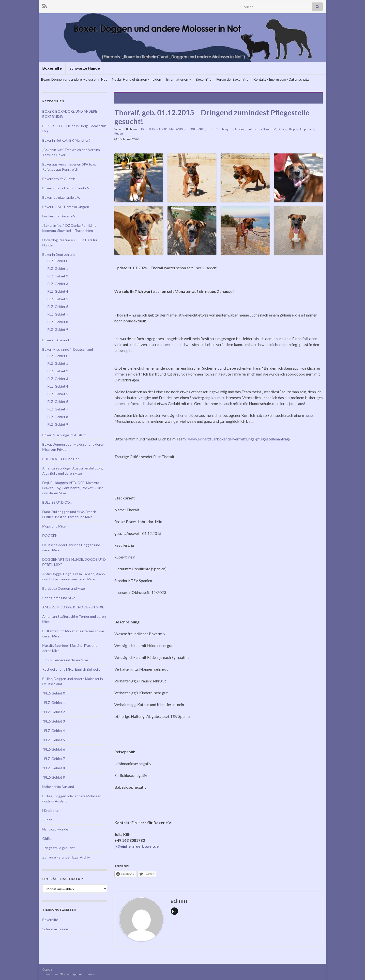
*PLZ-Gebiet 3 (54, 721)
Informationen (178, 79)
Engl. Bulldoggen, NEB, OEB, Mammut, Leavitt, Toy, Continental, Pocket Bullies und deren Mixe (73, 488)
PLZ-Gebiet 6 (58, 307)
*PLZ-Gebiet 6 (54, 749)
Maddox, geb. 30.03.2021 (295, 98)
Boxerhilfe (52, 68)
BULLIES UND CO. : (57, 502)
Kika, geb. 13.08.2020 (139, 98)
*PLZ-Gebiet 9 (54, 777)
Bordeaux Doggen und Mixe (64, 588)
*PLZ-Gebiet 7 (54, 759)
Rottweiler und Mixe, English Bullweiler (72, 669)
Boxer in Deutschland (59, 254)
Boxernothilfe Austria (59, 179)
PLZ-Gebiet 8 (58, 322)
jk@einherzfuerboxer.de (137, 846)
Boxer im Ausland (56, 340)
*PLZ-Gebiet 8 (54, 768)
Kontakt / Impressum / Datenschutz (281, 79)
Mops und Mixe (54, 526)
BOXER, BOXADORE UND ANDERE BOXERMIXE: (173, 129)
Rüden (119, 133)
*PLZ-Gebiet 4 (54, 731)
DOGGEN (50, 535)
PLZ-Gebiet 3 (58, 284)
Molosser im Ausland (58, 787)
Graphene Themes (82, 974)
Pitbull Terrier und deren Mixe (65, 660)
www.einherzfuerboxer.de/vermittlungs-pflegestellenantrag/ (239, 439)
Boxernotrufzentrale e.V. (61, 197)
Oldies (282, 129)
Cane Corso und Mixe (59, 598)
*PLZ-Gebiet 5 (54, 740)
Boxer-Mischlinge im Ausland (226, 129)
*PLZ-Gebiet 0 (54, 693)
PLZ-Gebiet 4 (58, 291)
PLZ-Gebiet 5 (58, 299)
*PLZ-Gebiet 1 (54, 702)
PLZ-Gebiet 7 (58, 314)
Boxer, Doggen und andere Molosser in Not (74, 79)
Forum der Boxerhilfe (232, 79)
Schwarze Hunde (85, 68)
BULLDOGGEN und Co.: (61, 459)
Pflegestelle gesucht (301, 129)
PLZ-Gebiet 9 (58, 329)
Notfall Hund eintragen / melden (137, 79)
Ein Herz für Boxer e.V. (261, 129)
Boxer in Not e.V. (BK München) (66, 140)
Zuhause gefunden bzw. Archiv (66, 857)
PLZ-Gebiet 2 (58, 276)
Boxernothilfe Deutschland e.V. (66, 188)
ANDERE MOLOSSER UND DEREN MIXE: (74, 607)
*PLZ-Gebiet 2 (54, 712)
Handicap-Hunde (55, 829)
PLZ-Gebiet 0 (58, 261)
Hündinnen (51, 810)
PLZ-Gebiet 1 (58, 268)
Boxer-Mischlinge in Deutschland (68, 349)
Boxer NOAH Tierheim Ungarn (66, 207)
